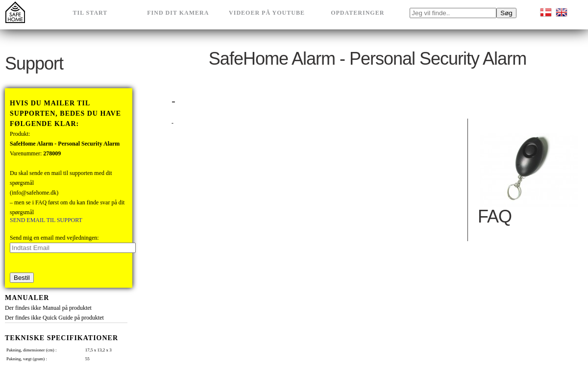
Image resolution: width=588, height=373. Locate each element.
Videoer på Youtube (267, 13)
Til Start (90, 13)
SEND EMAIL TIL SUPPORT (46, 220)
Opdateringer (357, 13)
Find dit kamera (178, 13)
